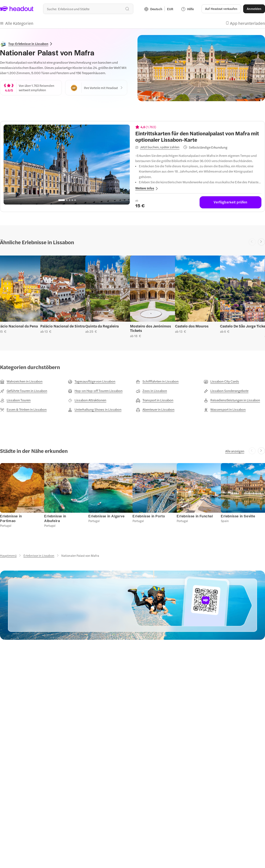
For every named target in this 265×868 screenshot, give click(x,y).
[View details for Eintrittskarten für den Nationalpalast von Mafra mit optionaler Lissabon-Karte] (198, 136)
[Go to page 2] (67, 200)
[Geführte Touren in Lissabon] (24, 391)
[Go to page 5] (75, 200)
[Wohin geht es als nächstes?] (88, 9)
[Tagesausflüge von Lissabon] (92, 381)
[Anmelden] (254, 9)
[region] (67, 165)
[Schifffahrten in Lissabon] (157, 381)
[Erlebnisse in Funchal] (195, 516)
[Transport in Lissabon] (155, 400)
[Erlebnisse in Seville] (238, 516)
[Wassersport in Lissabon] (225, 410)
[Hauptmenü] (8, 556)
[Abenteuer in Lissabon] (155, 410)
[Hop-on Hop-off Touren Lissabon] (95, 391)
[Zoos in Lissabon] (151, 391)
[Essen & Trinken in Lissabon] (23, 410)
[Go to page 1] (62, 200)
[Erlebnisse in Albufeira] (55, 518)
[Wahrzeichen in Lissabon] (21, 381)
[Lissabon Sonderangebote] (226, 391)
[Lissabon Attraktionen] (87, 400)
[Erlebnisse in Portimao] (11, 518)
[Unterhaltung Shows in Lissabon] (95, 410)
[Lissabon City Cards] (221, 381)
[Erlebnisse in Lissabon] (39, 556)
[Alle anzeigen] (235, 451)
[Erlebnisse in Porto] (149, 516)
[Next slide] (261, 242)
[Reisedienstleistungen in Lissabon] (232, 400)
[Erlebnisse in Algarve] (107, 516)
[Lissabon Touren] (15, 400)
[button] (221, 9)
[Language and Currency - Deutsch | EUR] (159, 9)
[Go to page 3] (70, 200)
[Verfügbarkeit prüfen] (230, 202)
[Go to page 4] (72, 200)
